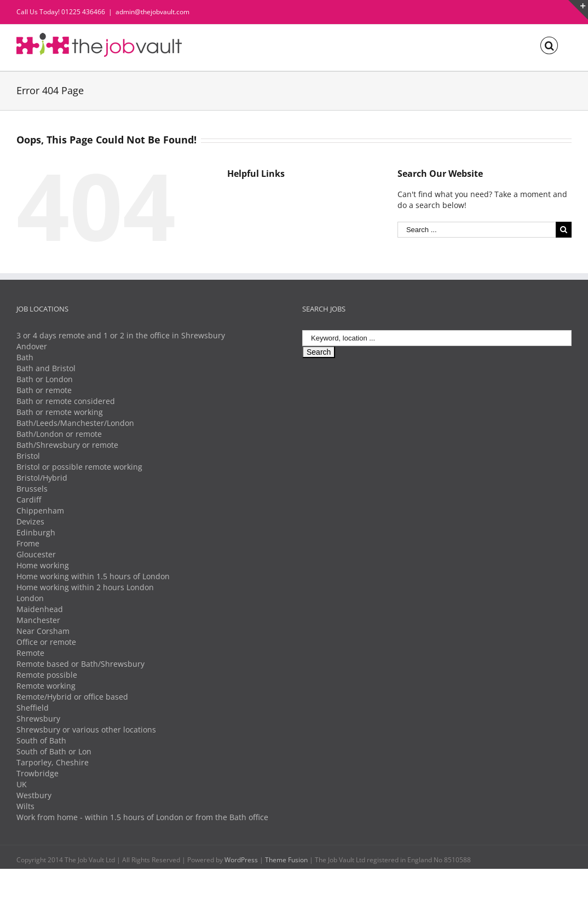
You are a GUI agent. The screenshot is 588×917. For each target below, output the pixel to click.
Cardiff (29, 500)
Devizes (30, 521)
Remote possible (47, 675)
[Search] (549, 45)
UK (22, 784)
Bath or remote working (60, 412)
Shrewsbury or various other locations (86, 729)
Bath (25, 357)
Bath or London (45, 379)
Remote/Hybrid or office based (72, 697)
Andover (32, 346)
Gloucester (36, 554)
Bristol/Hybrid (42, 478)
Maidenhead (40, 609)
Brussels (32, 489)
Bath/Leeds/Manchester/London (75, 423)
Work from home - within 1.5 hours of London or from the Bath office (142, 817)
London (30, 598)
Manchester (38, 620)
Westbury (34, 795)
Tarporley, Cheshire (53, 762)
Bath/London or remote (59, 434)
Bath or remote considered (66, 401)
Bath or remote (44, 390)
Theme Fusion (286, 860)
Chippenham (40, 511)
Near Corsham (43, 631)
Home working (43, 565)
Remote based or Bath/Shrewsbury (80, 664)
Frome (28, 543)
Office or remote (46, 642)
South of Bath (41, 740)
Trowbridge (38, 773)
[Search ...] (477, 230)
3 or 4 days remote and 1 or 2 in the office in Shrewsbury (121, 335)
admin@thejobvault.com (152, 12)
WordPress (241, 860)
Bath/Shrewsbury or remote (67, 445)
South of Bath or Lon (54, 751)
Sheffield (33, 708)
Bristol (28, 456)
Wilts (25, 806)
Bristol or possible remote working (79, 467)
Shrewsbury (38, 719)
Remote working (46, 686)
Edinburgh (36, 532)
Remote (30, 653)
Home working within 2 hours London (85, 587)
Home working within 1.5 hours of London (93, 576)
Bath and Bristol (46, 368)
